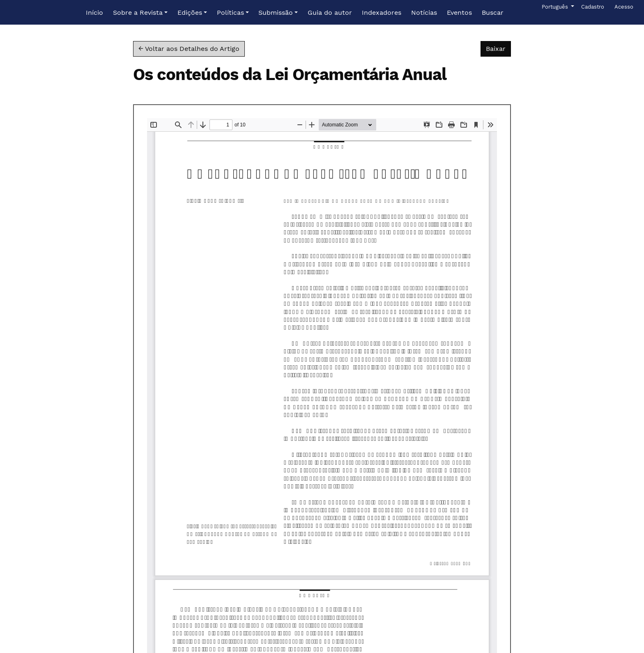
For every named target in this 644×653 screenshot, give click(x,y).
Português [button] (555, 6)
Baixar (498, 48)
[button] (140, 13)
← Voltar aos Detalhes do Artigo (189, 49)
